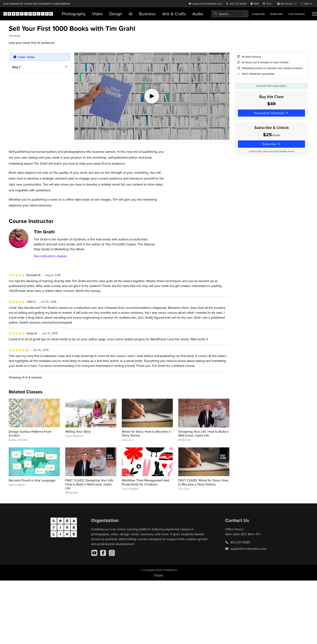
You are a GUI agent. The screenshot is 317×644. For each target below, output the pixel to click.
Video (97, 14)
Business (147, 14)
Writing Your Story (78, 431)
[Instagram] (112, 553)
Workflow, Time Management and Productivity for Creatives (146, 482)
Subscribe (277, 14)
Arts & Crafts (174, 14)
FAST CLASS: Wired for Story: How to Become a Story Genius (203, 482)
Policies (159, 575)
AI (131, 14)
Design (116, 14)
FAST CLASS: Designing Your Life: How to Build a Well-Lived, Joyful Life (90, 484)
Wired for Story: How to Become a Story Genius (146, 433)
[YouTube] (94, 553)
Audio (198, 14)
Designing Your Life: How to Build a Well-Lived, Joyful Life (203, 433)
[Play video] (152, 96)
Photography (74, 14)
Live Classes (297, 14)
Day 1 (16, 67)
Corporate (258, 14)
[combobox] (230, 14)
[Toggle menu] (314, 14)
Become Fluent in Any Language (32, 480)
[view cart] (268, 4)
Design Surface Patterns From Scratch (30, 433)
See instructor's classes (50, 256)
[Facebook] (103, 553)
